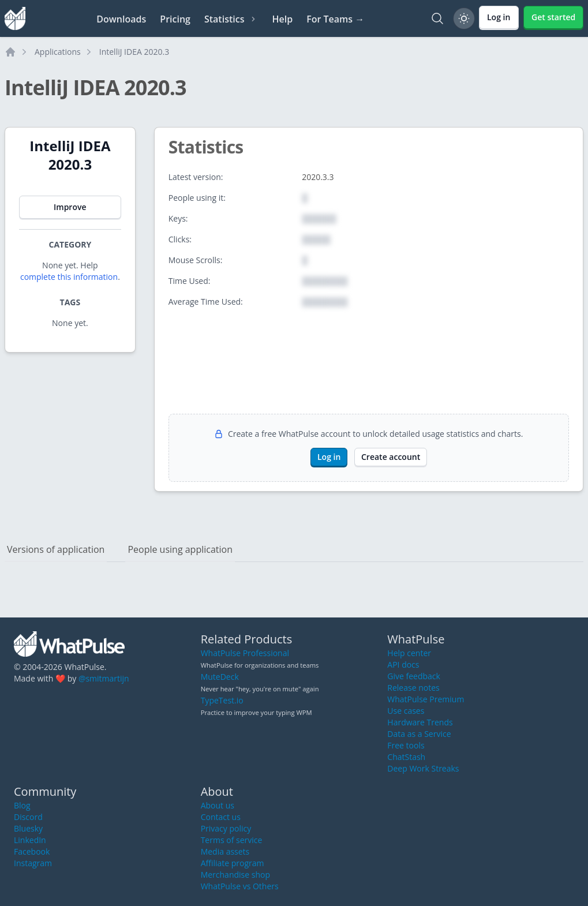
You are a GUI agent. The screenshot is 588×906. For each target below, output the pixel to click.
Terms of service (232, 840)
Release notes (413, 688)
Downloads (121, 19)
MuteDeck (220, 677)
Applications (58, 52)
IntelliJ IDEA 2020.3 (134, 52)
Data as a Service (419, 734)
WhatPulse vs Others (240, 886)
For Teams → (335, 19)
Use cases (406, 711)
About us (218, 805)
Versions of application (56, 549)
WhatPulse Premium (426, 699)
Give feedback (414, 676)
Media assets (225, 851)
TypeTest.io (222, 700)
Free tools (406, 745)
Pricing (175, 19)
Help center (409, 653)
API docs (403, 664)
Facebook (32, 851)
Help (282, 19)
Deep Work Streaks (423, 768)
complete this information (69, 277)
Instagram (33, 863)
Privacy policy (226, 828)
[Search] (437, 18)
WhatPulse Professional (245, 653)
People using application (180, 549)
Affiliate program (233, 863)
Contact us (221, 817)
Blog (22, 805)
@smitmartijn (104, 678)
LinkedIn (30, 840)
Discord (28, 817)
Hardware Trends (420, 722)
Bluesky (28, 828)
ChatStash (406, 757)
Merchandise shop (235, 875)
